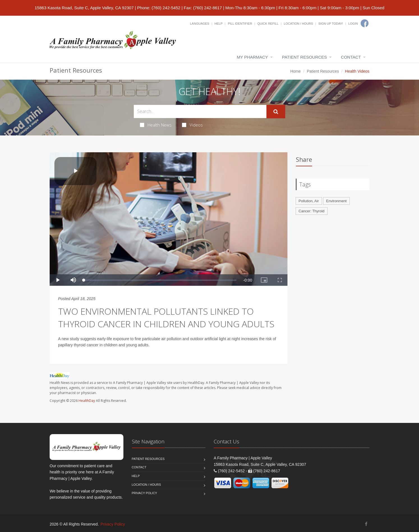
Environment (336, 201)
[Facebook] (365, 23)
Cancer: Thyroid (312, 211)
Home (295, 71)
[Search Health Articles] (200, 111)
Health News (156, 125)
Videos (192, 125)
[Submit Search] (276, 112)
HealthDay (87, 401)
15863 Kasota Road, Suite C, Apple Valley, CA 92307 (84, 8)
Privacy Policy (145, 493)
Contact (351, 57)
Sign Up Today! (331, 24)
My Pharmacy (252, 57)
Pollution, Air (309, 201)
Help (219, 24)
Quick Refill (268, 24)
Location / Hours (298, 24)
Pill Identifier (240, 24)
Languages (199, 24)
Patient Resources (305, 57)
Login (353, 24)
